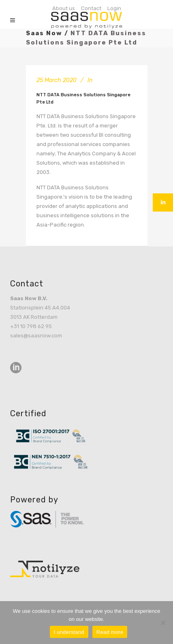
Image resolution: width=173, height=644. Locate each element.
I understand (69, 632)
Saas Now (44, 33)
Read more (110, 632)
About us (64, 8)
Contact (91, 8)
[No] (163, 623)
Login (114, 8)
